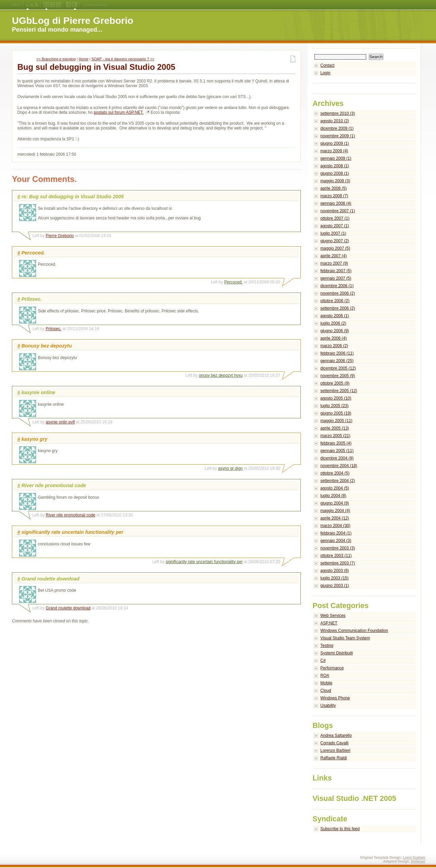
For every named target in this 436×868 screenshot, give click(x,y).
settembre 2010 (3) (338, 113)
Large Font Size (32, 5)
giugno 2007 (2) (335, 241)
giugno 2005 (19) (336, 413)
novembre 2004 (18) (339, 466)
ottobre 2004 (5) (335, 473)
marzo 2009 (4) (334, 151)
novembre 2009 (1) (338, 136)
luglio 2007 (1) (333, 233)
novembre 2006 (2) (338, 293)
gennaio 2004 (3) (336, 541)
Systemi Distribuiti (337, 653)
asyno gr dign (230, 468)
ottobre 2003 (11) (336, 556)
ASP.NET (329, 623)
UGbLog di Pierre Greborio (73, 21)
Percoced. (233, 282)
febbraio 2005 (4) (336, 443)
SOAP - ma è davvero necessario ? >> (123, 59)
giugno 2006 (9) (335, 331)
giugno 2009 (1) (335, 143)
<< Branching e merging (56, 59)
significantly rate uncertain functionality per (204, 562)
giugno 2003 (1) (335, 586)
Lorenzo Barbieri (336, 750)
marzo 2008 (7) (334, 196)
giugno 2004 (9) (335, 503)
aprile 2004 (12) (335, 518)
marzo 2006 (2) (334, 346)
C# (323, 661)
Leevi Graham (414, 858)
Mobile (326, 683)
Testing (327, 646)
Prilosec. (53, 329)
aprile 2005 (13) (335, 428)
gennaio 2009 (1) (336, 158)
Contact (328, 65)
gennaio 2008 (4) (336, 203)
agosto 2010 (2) (335, 121)
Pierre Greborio (60, 236)
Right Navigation (75, 5)
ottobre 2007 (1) (335, 218)
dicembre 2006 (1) (337, 286)
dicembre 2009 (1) (337, 128)
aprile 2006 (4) (334, 338)
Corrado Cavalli (335, 743)
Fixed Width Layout (58, 5)
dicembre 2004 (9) (337, 458)
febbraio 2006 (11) (337, 353)
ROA (325, 676)
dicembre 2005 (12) (338, 368)
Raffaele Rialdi (334, 758)
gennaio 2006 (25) (337, 361)
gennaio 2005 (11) (337, 451)
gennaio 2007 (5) (336, 278)
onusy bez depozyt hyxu (221, 375)
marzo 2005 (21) (336, 436)
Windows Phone (335, 698)
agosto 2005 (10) (336, 398)
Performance (332, 668)
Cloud (326, 691)
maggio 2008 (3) (335, 181)
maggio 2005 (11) (337, 421)
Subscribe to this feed (340, 829)
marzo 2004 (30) (336, 526)
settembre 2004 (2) (338, 481)
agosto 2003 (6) (335, 571)
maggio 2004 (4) (335, 511)
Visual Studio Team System (345, 638)
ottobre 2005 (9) (335, 383)
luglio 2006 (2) (333, 323)
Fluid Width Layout (52, 5)
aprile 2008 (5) (334, 188)
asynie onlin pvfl (60, 422)
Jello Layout (46, 5)
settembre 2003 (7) (338, 563)
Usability (328, 706)
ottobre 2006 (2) (335, 301)
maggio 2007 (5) (335, 248)
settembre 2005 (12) (339, 391)
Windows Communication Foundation (354, 631)
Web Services (333, 616)
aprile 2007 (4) (334, 256)
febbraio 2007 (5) (336, 271)
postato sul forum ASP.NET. (119, 112)
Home (84, 59)
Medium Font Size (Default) (28, 5)
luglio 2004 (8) (333, 496)
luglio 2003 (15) (335, 578)
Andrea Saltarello (336, 735)
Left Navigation (69, 5)
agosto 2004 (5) (335, 488)
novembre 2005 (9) (338, 376)
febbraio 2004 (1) (336, 533)
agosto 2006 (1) (335, 316)
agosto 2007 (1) (335, 226)
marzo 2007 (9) (334, 263)
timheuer (418, 861)
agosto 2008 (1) (335, 166)
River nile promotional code (70, 515)
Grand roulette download (68, 608)
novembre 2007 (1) (338, 211)
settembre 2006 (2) (338, 308)
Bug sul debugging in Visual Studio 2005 (96, 67)
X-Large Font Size (36, 5)
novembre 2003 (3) (338, 548)
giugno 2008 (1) (335, 173)
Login (325, 73)
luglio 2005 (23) (335, 406)
